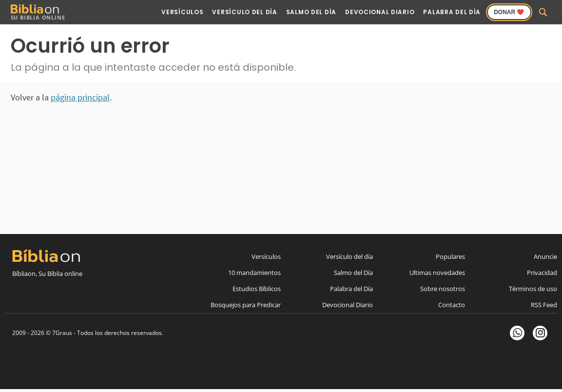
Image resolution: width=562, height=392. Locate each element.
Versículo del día (349, 256)
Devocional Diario (380, 12)
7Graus (62, 333)
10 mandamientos (254, 273)
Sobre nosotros (443, 289)
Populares (450, 256)
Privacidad (542, 273)
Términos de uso (533, 289)
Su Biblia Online (38, 12)
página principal (80, 97)
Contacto (452, 305)
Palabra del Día (452, 12)
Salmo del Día (311, 12)
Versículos (182, 12)
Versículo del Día (244, 12)
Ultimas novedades (437, 273)
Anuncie (545, 256)
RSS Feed (544, 305)
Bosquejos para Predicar (246, 305)
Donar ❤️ (509, 12)
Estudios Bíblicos (257, 289)
